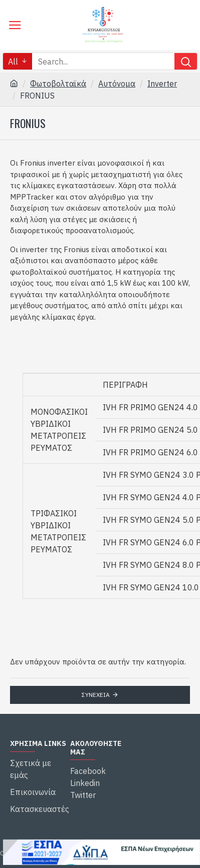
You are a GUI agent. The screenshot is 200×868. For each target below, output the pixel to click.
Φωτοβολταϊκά (58, 84)
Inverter (162, 84)
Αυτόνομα (117, 84)
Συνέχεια (96, 695)
